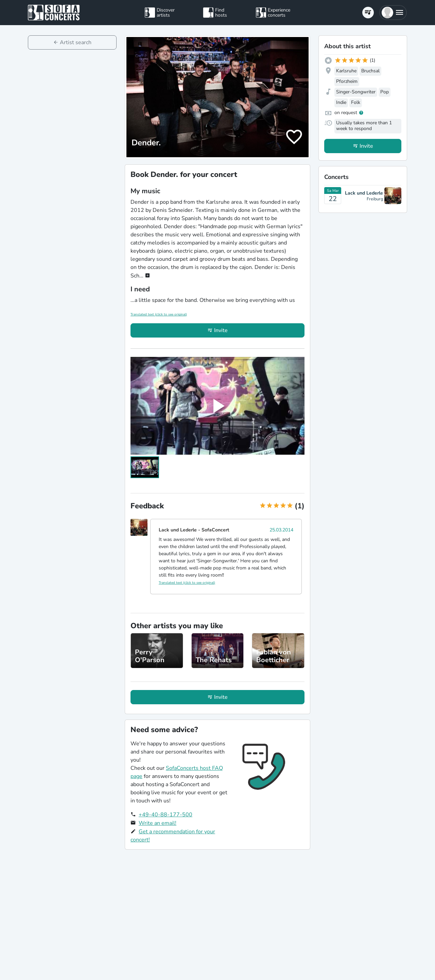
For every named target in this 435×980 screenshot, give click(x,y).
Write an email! (158, 823)
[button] (393, 13)
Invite (221, 330)
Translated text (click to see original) (159, 314)
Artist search (76, 42)
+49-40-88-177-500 (166, 815)
